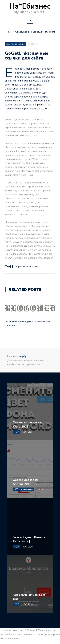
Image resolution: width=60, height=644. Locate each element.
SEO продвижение (16, 44)
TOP (17, 432)
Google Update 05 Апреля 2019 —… (26, 482)
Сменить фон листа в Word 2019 (28, 424)
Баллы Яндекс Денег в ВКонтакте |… (29, 539)
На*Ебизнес (30, 6)
